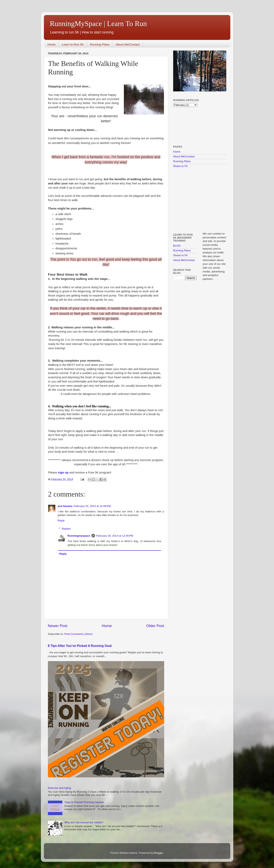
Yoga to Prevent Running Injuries (84, 802)
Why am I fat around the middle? (84, 822)
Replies (66, 529)
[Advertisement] (186, 126)
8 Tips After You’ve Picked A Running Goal (80, 646)
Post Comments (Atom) (78, 634)
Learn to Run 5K (73, 44)
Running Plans (100, 44)
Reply (61, 520)
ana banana (65, 506)
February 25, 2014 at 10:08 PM (92, 506)
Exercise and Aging (60, 788)
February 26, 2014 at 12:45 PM (115, 536)
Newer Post (58, 626)
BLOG (177, 246)
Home (52, 44)
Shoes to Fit (180, 166)
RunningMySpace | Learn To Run (98, 24)
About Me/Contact (128, 44)
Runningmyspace (79, 536)
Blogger (159, 853)
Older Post (155, 626)
